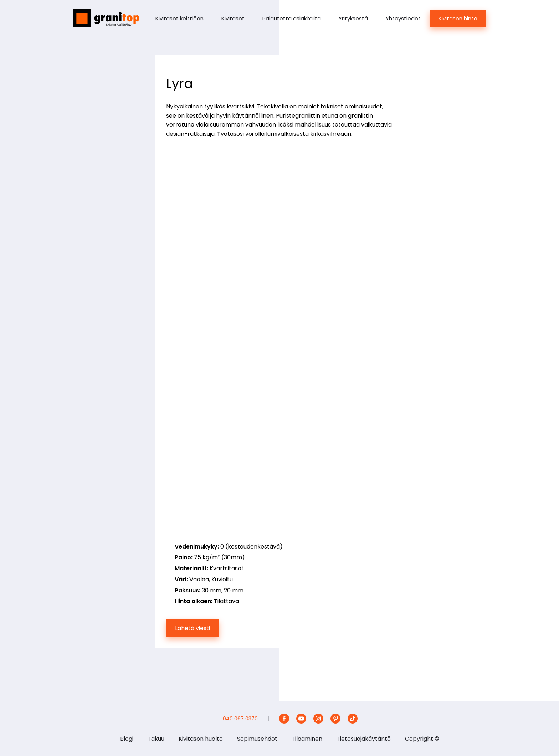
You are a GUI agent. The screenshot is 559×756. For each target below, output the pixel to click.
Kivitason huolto (201, 739)
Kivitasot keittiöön (180, 18)
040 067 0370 (240, 719)
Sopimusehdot (257, 739)
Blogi (127, 739)
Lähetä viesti (193, 628)
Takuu (156, 739)
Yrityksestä (353, 18)
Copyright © (422, 739)
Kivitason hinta (458, 18)
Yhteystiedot (403, 18)
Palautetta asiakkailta (292, 18)
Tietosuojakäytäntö (364, 739)
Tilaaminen (307, 739)
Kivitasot (233, 18)
